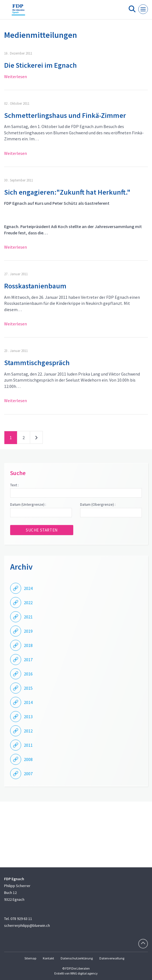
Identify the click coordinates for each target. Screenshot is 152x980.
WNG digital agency (84, 973)
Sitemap (30, 958)
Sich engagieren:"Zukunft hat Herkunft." (67, 192)
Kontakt (48, 958)
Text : (14, 485)
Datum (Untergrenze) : (28, 504)
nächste (36, 439)
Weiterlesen (16, 76)
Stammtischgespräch (37, 363)
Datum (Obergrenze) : (98, 504)
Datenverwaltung (112, 958)
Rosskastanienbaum (35, 286)
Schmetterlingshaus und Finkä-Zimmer (65, 115)
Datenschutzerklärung (77, 958)
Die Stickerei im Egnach (40, 65)
